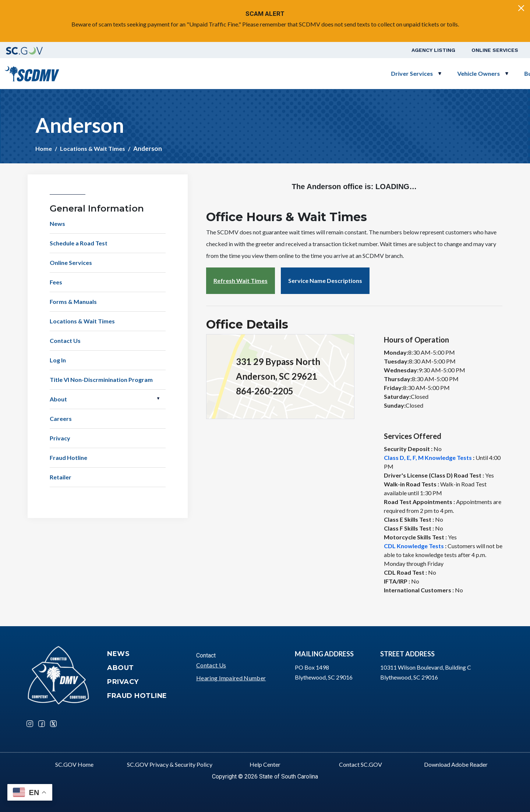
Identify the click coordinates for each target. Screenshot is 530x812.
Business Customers (373, 73)
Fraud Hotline (68, 458)
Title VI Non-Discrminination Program (101, 380)
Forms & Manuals (73, 302)
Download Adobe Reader (456, 764)
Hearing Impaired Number (231, 678)
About (58, 399)
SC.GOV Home (74, 764)
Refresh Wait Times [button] (241, 281)
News (57, 224)
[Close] (521, 8)
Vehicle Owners (300, 73)
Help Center (265, 764)
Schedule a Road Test (454, 73)
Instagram (30, 724)
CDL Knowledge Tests (414, 546)
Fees (56, 282)
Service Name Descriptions (325, 281)
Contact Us (65, 341)
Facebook (42, 724)
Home (44, 148)
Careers (61, 419)
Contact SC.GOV (361, 764)
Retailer (61, 477)
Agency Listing (433, 50)
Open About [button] (158, 398)
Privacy (60, 438)
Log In (58, 360)
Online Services (495, 50)
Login (505, 73)
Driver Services (233, 73)
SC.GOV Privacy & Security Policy (170, 764)
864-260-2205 (265, 391)
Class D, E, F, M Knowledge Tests (428, 458)
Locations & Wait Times (93, 148)
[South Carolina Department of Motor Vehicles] (32, 73)
